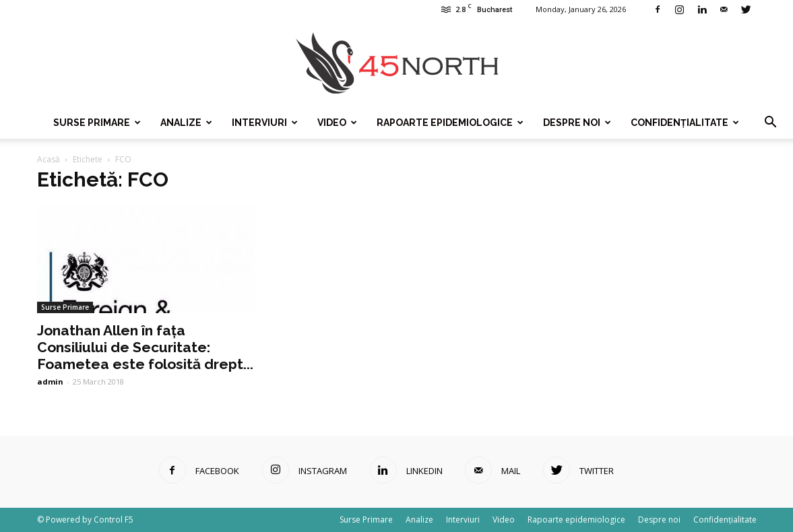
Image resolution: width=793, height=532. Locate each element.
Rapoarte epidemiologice (450, 123)
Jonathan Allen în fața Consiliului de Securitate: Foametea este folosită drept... (145, 347)
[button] (770, 123)
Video (337, 123)
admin (50, 381)
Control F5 (114, 520)
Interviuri (265, 123)
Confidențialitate (685, 123)
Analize (186, 123)
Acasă (49, 159)
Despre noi (577, 123)
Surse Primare (97, 123)
